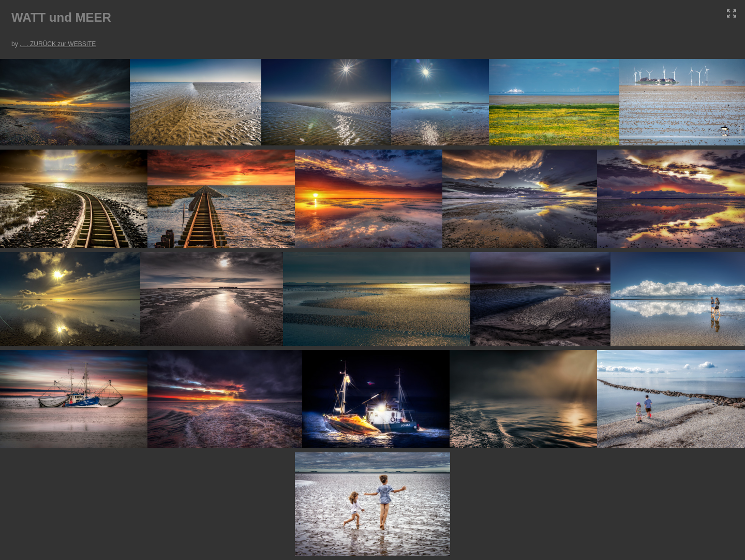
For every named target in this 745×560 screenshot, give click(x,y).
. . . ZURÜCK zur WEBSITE (58, 44)
